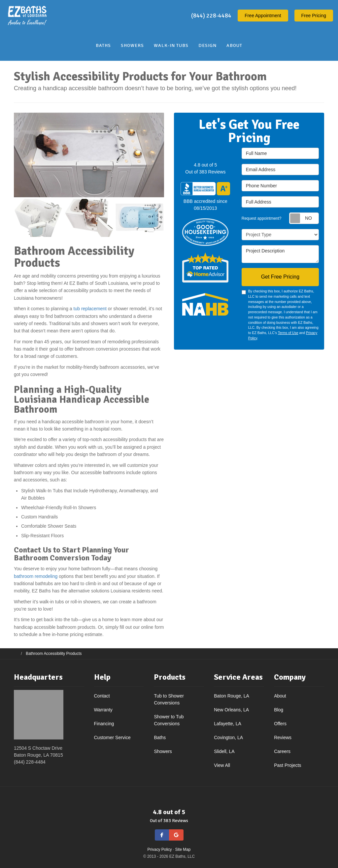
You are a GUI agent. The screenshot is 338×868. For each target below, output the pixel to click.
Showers (163, 751)
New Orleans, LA (231, 710)
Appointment (263, 16)
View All (222, 765)
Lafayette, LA (228, 724)
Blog (279, 710)
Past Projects (287, 765)
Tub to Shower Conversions (169, 699)
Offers (280, 724)
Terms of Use (288, 333)
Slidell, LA (224, 751)
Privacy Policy (160, 849)
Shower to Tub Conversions (169, 720)
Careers (282, 751)
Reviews (283, 737)
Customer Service (112, 737)
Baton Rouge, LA (232, 696)
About (280, 696)
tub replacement (90, 309)
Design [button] (207, 45)
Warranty (103, 710)
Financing (104, 724)
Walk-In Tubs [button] (171, 45)
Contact (102, 696)
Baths (160, 737)
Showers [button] (132, 45)
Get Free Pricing (280, 277)
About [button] (234, 45)
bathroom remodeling (36, 576)
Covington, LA (228, 737)
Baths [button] (103, 45)
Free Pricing (314, 16)
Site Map (183, 849)
